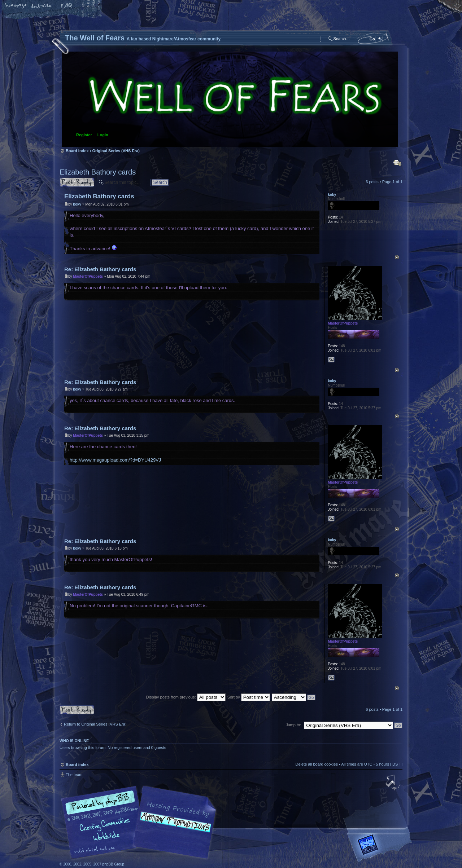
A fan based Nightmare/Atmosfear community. (173, 827)
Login (103, 135)
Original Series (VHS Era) (116, 151)
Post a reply (77, 182)
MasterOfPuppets (88, 276)
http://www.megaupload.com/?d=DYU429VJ (115, 460)
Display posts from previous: (186, 697)
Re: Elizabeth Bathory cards (100, 269)
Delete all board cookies (316, 764)
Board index (230, 99)
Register (84, 135)
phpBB (141, 823)
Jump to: (293, 725)
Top (397, 257)
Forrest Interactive (381, 848)
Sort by (249, 697)
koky (77, 204)
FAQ (67, 6)
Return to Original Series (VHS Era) (95, 724)
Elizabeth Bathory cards (98, 172)
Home (16, 6)
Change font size (42, 6)
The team (74, 775)
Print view (397, 163)
